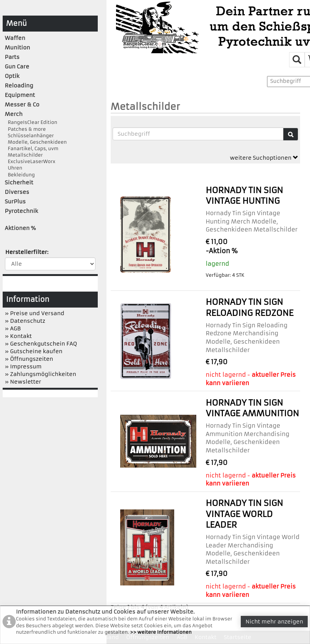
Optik (12, 76)
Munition (18, 48)
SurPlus (15, 201)
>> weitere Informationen (161, 632)
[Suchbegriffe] (198, 134)
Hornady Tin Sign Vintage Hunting (245, 196)
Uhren (14, 168)
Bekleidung (20, 175)
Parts (12, 57)
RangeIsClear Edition (31, 122)
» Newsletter (23, 382)
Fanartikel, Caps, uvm (32, 148)
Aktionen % (21, 228)
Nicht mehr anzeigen (274, 622)
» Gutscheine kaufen (34, 351)
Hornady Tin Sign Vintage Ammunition (253, 408)
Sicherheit (19, 182)
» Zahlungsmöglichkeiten (41, 374)
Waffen (15, 38)
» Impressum (23, 366)
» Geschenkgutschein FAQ (41, 344)
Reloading (19, 86)
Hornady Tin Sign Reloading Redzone (250, 307)
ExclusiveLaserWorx (30, 161)
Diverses (17, 192)
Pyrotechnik (21, 211)
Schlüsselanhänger (29, 136)
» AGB (13, 328)
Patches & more (25, 129)
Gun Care (17, 67)
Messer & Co (22, 105)
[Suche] (291, 134)
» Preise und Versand (35, 313)
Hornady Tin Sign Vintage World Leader (245, 514)
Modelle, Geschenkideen (36, 142)
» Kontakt (18, 336)
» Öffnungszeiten (29, 359)
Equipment (20, 95)
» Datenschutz (25, 321)
